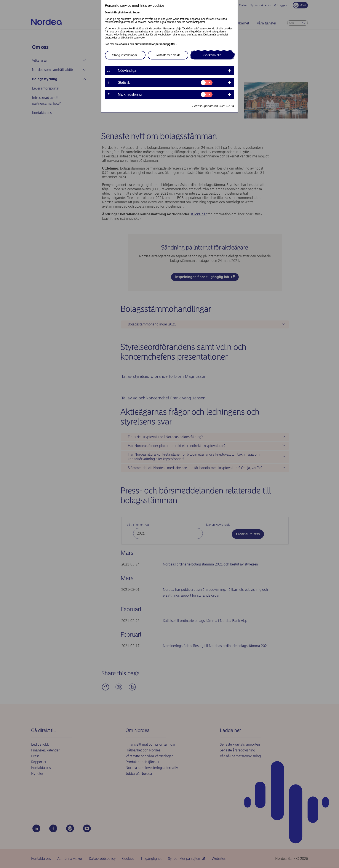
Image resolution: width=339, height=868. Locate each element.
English (119, 13)
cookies (125, 44)
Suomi (136, 13)
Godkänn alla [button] (212, 55)
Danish (109, 13)
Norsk (128, 13)
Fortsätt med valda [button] (168, 55)
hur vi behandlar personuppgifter (155, 44)
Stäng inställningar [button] (125, 55)
